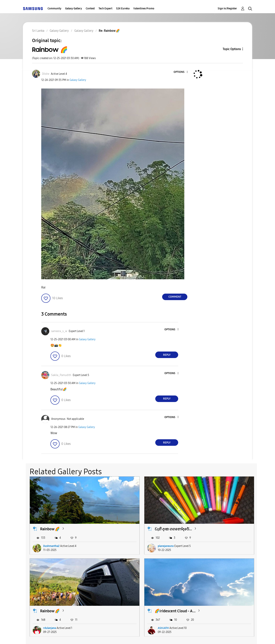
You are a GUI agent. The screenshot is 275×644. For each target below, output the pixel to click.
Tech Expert (105, 9)
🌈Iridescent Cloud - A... (61, 579)
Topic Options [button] (232, 49)
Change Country (183, 636)
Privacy (127, 636)
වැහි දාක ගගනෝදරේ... (137, 513)
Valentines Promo (144, 9)
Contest (90, 9)
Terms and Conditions (90, 636)
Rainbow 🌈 (50, 513)
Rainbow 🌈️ (206, 513)
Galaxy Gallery (74, 9)
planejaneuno (129, 530)
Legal (153, 636)
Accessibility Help (44, 636)
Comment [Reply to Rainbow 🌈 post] (175, 297)
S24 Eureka (123, 9)
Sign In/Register (227, 9)
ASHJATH (49, 596)
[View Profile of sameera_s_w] (59, 331)
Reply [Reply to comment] (167, 355)
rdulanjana (205, 530)
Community (54, 9)
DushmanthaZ (51, 530)
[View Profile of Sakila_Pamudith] (61, 375)
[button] (181, 72)
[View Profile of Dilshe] (46, 74)
